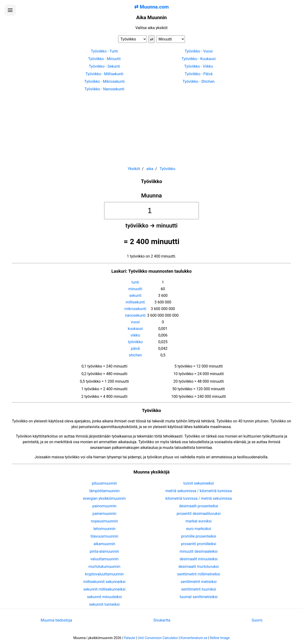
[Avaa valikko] (10, 10)
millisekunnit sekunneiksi (104, 582)
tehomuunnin (104, 529)
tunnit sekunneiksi (199, 483)
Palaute (129, 638)
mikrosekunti (135, 309)
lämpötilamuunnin (105, 491)
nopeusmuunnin (105, 521)
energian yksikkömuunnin (105, 498)
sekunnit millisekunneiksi (104, 589)
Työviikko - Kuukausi (199, 59)
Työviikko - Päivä (199, 74)
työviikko (135, 342)
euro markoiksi (198, 529)
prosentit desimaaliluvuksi (199, 514)
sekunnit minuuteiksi (105, 597)
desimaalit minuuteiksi (199, 559)
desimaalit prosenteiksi (199, 506)
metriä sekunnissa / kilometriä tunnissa (199, 491)
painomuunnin (104, 506)
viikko (135, 335)
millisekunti (135, 302)
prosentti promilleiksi (199, 544)
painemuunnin (105, 514)
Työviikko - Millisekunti (104, 74)
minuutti (135, 289)
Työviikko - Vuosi (199, 51)
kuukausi (135, 329)
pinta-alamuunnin (104, 551)
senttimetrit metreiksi (199, 582)
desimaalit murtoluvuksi (199, 567)
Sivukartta (162, 620)
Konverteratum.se (194, 638)
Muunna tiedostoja (56, 620)
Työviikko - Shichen (198, 81)
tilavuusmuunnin (104, 536)
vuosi (135, 322)
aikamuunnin (104, 544)
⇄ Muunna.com (151, 7)
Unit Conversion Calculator (158, 638)
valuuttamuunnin (104, 559)
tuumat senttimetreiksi (199, 597)
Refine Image (220, 638)
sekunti (135, 296)
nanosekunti (135, 315)
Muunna (151, 196)
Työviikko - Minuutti (104, 59)
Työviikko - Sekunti (104, 66)
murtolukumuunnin (105, 567)
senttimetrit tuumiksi (198, 589)
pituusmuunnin (104, 483)
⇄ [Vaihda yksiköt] (152, 39)
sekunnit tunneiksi (105, 604)
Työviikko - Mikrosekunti (105, 81)
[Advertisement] (151, 127)
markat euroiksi (199, 521)
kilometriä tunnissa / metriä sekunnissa (199, 498)
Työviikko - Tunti (104, 51)
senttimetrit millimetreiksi (198, 574)
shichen (135, 355)
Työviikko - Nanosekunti (104, 89)
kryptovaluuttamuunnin (104, 574)
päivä (135, 348)
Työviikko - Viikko (199, 66)
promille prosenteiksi (199, 536)
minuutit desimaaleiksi (199, 551)
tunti (135, 282)
